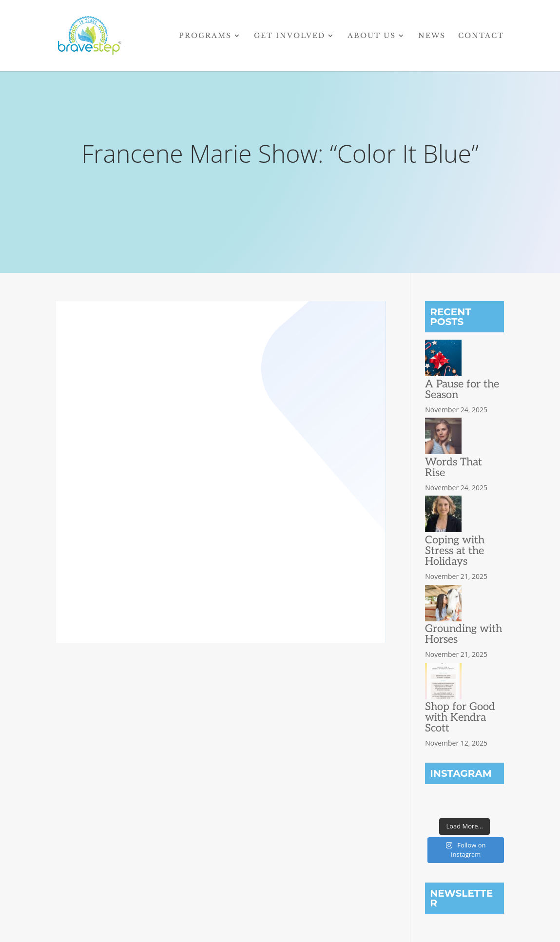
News (432, 36)
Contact (481, 36)
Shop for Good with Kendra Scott (460, 717)
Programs (205, 36)
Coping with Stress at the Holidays (455, 551)
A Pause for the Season (462, 389)
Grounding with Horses (463, 634)
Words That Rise (454, 467)
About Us (372, 36)
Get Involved (290, 36)
